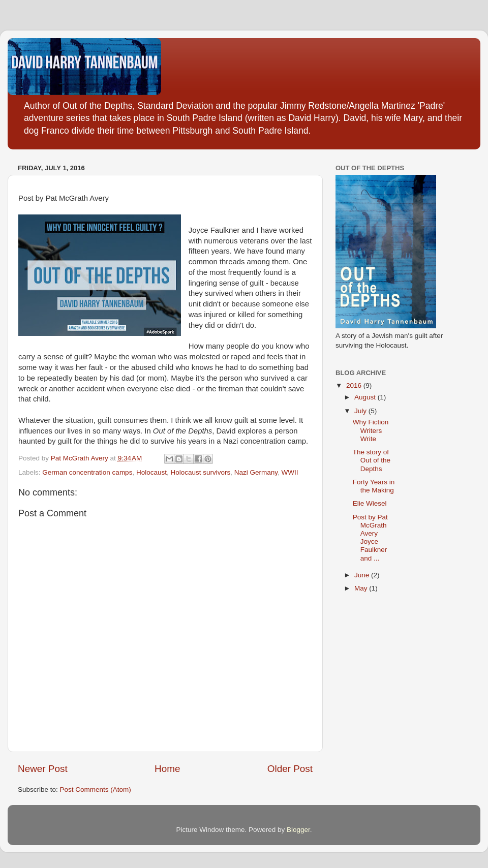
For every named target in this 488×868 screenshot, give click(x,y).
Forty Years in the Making (374, 486)
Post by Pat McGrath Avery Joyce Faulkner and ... (370, 538)
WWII (290, 472)
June (363, 575)
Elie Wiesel (370, 503)
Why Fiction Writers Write (371, 430)
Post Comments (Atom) (96, 789)
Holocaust (151, 472)
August (366, 397)
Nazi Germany (256, 472)
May (362, 588)
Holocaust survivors (200, 472)
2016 (355, 385)
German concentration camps (87, 472)
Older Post (290, 769)
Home (167, 769)
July (361, 411)
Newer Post (43, 769)
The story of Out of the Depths (372, 460)
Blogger (298, 830)
